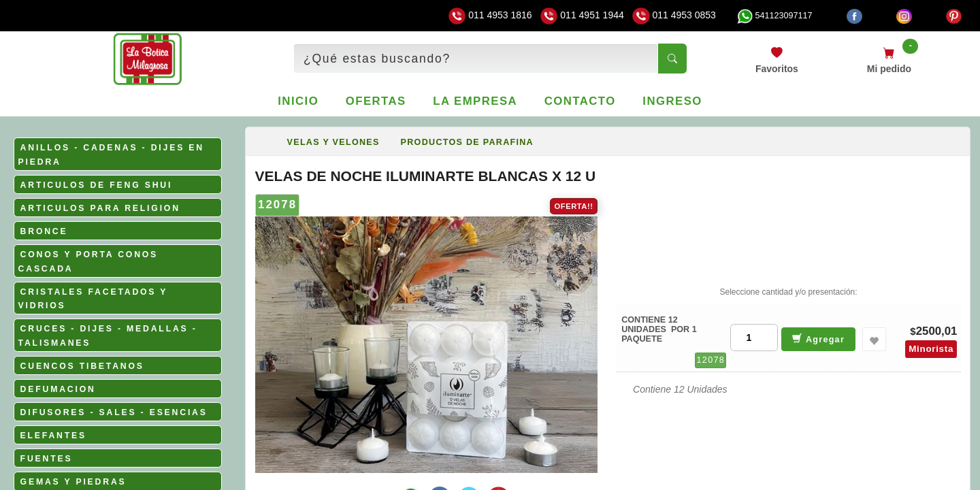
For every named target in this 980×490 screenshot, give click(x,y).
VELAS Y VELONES (333, 142)
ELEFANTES (53, 436)
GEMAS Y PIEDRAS (73, 482)
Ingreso (672, 101)
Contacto (580, 101)
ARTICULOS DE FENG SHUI (97, 185)
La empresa (475, 101)
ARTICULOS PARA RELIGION (100, 208)
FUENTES (47, 459)
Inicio (298, 101)
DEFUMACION (58, 389)
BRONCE (44, 231)
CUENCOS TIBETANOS (82, 366)
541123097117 (774, 16)
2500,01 (937, 331)
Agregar (818, 339)
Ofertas (376, 101)
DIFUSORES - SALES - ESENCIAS (114, 412)
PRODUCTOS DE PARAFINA (467, 142)
